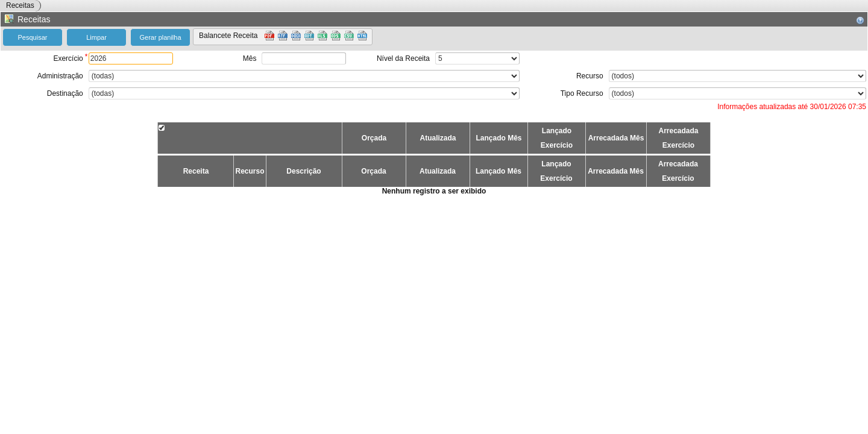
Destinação (65, 93)
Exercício (68, 58)
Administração (60, 76)
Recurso (590, 76)
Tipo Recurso (582, 93)
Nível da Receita (403, 58)
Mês (250, 58)
